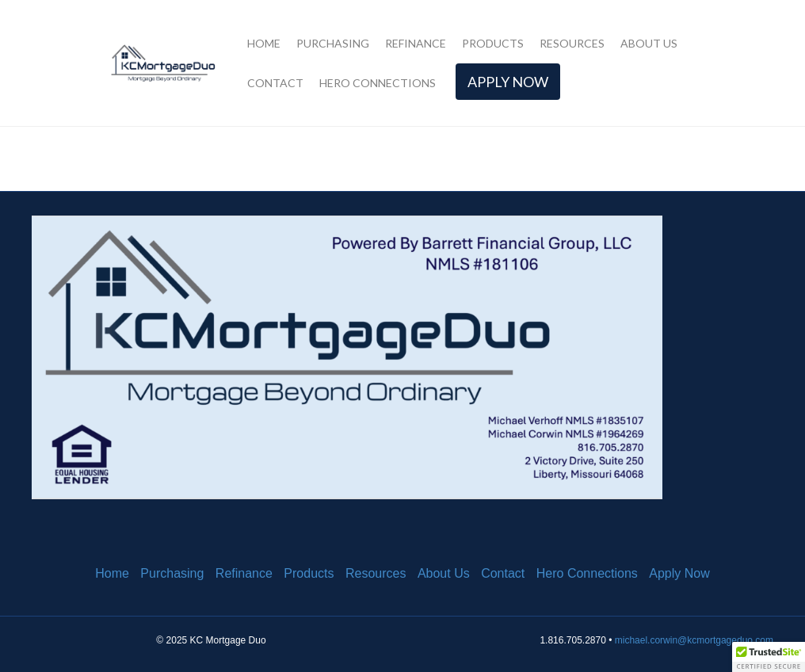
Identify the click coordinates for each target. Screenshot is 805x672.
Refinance (416, 43)
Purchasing (333, 43)
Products (493, 43)
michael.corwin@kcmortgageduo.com (694, 640)
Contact (275, 83)
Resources (572, 43)
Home (264, 43)
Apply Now (508, 82)
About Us (649, 43)
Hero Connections (378, 83)
